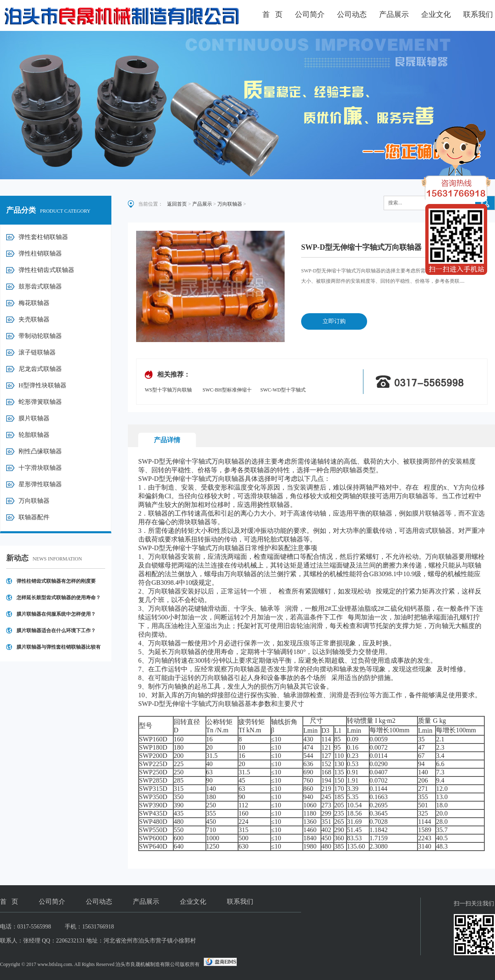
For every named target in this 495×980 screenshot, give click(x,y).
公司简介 (310, 14)
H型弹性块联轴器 (42, 385)
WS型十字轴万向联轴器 (168, 390)
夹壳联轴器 (34, 319)
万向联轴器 (34, 501)
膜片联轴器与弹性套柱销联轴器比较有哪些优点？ (59, 650)
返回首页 (177, 204)
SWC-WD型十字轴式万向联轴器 (283, 390)
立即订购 (334, 321)
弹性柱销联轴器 (40, 253)
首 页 (273, 14)
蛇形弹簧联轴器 (40, 402)
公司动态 (352, 14)
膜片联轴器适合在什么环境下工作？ (56, 631)
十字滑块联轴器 (40, 468)
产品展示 (394, 14)
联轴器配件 (34, 517)
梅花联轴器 (34, 303)
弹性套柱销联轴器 (43, 237)
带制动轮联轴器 (40, 336)
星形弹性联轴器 (40, 484)
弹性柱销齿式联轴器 (46, 270)
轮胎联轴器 (34, 435)
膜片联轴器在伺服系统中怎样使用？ (56, 614)
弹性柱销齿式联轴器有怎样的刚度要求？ (56, 584)
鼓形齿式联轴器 (40, 286)
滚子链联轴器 (37, 352)
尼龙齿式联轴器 (40, 369)
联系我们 (478, 14)
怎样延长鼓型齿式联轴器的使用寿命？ (59, 598)
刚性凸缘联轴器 (40, 451)
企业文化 (436, 14)
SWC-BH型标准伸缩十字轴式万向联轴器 (227, 390)
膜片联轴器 (34, 418)
